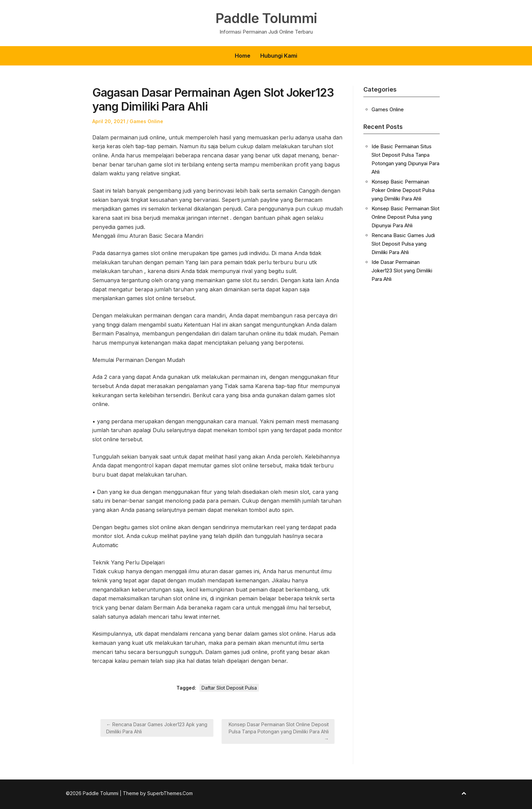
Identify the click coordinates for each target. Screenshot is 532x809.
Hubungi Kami (279, 56)
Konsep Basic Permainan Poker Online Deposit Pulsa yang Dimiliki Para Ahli (403, 190)
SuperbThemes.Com (170, 793)
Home (243, 56)
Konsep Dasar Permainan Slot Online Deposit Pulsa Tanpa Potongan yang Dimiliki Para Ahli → (279, 731)
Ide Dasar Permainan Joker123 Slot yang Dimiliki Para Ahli (402, 271)
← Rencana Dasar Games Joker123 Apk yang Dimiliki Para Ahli (157, 728)
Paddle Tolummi (266, 18)
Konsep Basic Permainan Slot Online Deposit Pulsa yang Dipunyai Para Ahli (405, 217)
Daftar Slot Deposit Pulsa (229, 688)
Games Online (146, 121)
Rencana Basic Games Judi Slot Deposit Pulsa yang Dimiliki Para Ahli (403, 244)
